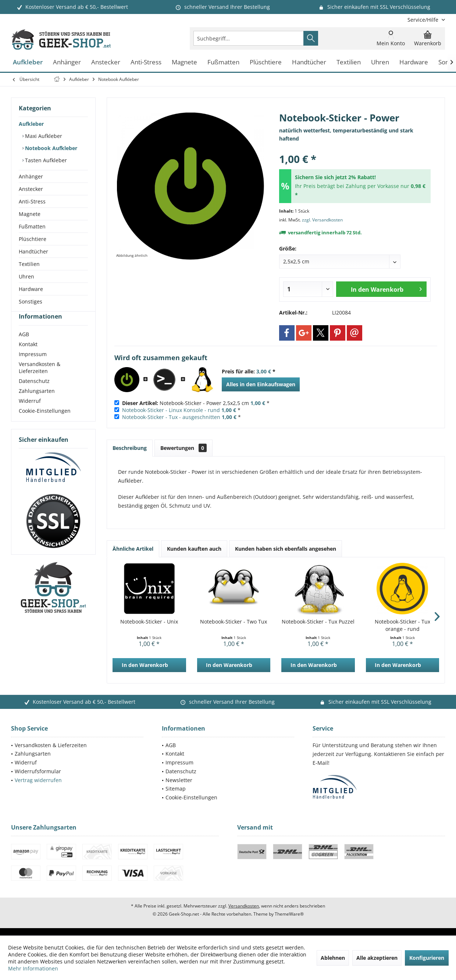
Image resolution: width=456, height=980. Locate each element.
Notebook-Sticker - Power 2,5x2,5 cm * (196, 403)
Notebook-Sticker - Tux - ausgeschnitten (171, 417)
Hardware (31, 289)
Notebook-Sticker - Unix (149, 622)
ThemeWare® (289, 914)
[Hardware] (414, 62)
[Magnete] (184, 62)
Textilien (29, 264)
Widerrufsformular (38, 771)
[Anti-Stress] (146, 62)
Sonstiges (31, 301)
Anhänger (31, 176)
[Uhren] (380, 62)
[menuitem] (423, 20)
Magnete (30, 214)
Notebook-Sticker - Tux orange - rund (402, 625)
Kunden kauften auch (194, 549)
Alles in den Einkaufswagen (261, 384)
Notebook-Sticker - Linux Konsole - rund (171, 410)
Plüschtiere (33, 239)
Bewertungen (184, 448)
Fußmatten (32, 226)
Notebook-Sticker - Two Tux (234, 622)
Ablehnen (333, 958)
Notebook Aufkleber (50, 148)
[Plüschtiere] (266, 62)
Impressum (33, 367)
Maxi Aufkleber (43, 136)
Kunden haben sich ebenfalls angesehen (286, 549)
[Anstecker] (106, 62)
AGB (24, 347)
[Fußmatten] (223, 62)
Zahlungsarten (37, 404)
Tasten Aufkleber (45, 160)
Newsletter (179, 780)
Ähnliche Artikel (133, 549)
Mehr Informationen (33, 968)
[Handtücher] (309, 62)
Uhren (26, 276)
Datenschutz (34, 394)
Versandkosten (244, 906)
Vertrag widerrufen (38, 780)
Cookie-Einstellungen (45, 424)
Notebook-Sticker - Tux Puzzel (318, 622)
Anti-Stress (32, 201)
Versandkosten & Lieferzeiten (40, 381)
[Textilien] (349, 62)
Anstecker (31, 189)
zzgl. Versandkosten (322, 220)
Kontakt (28, 357)
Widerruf (30, 414)
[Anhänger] (67, 62)
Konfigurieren (427, 958)
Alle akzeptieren (377, 958)
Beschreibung (130, 448)
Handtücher (33, 251)
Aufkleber (31, 124)
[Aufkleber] (28, 62)
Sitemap (176, 789)
